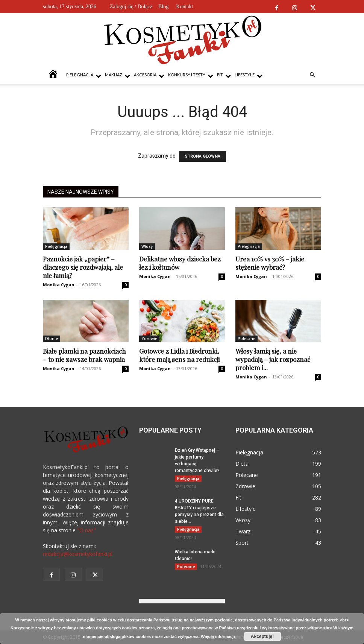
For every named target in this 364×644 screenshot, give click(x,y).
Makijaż (118, 75)
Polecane (246, 339)
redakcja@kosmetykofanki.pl (78, 554)
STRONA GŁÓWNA (202, 156)
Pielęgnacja (84, 75)
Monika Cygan (59, 285)
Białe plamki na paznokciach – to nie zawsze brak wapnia (84, 355)
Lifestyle (249, 75)
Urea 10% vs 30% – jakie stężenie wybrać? (270, 263)
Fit (224, 75)
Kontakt (184, 7)
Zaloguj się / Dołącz (131, 7)
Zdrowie (149, 339)
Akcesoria (149, 75)
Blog (163, 7)
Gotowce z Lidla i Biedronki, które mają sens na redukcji (179, 355)
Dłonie (52, 339)
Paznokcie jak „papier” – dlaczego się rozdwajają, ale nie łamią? (83, 267)
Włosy (147, 246)
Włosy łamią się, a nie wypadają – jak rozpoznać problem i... (273, 359)
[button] (312, 75)
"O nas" (86, 530)
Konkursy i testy (191, 75)
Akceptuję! (262, 636)
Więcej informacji (218, 636)
